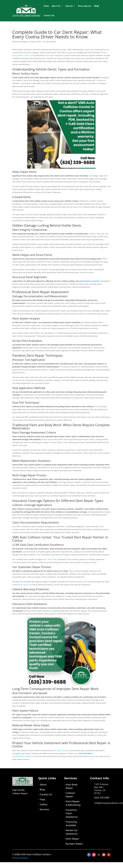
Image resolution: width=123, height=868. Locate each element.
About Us (56, 6)
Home (46, 6)
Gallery (44, 804)
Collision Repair (70, 795)
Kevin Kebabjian (22, 42)
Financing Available (71, 824)
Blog (42, 790)
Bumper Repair (74, 844)
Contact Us (49, 15)
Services (69, 6)
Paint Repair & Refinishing (73, 803)
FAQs (97, 6)
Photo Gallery (85, 6)
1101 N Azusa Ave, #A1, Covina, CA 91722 (101, 789)
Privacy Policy (20, 858)
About (43, 785)
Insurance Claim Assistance (72, 813)
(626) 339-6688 (102, 798)
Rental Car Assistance (72, 832)
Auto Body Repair (72, 786)
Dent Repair (72, 839)
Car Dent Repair (50, 42)
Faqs (42, 799)
